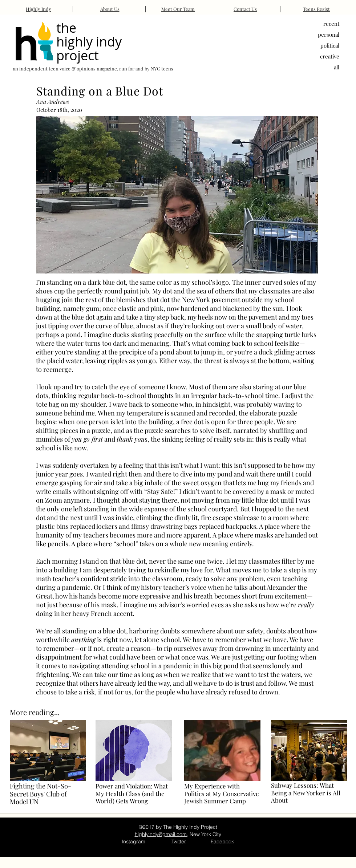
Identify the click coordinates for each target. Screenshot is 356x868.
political (330, 45)
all (337, 67)
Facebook (222, 841)
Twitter (179, 841)
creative (330, 56)
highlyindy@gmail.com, (161, 834)
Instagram (133, 841)
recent (331, 24)
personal (329, 35)
